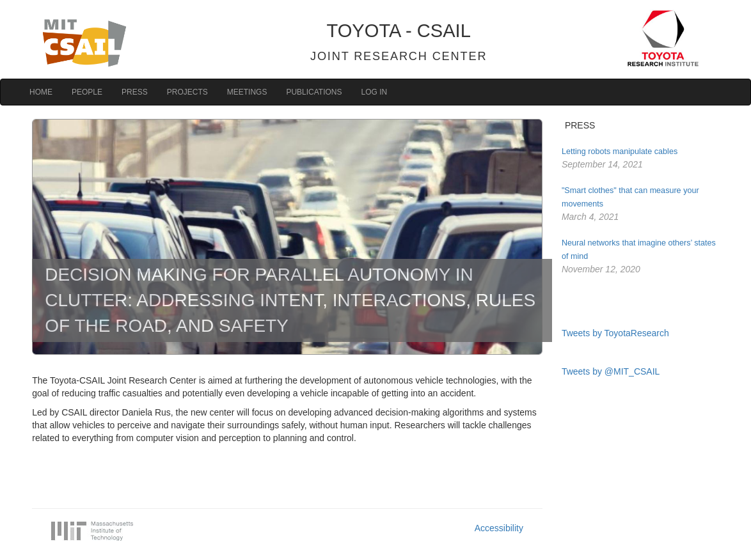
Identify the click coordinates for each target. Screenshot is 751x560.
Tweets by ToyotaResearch (615, 333)
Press (135, 92)
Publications (314, 92)
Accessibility (499, 528)
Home (41, 92)
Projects (187, 92)
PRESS (580, 125)
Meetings (247, 92)
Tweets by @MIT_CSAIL (611, 371)
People (87, 92)
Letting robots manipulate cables (620, 152)
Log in (375, 92)
